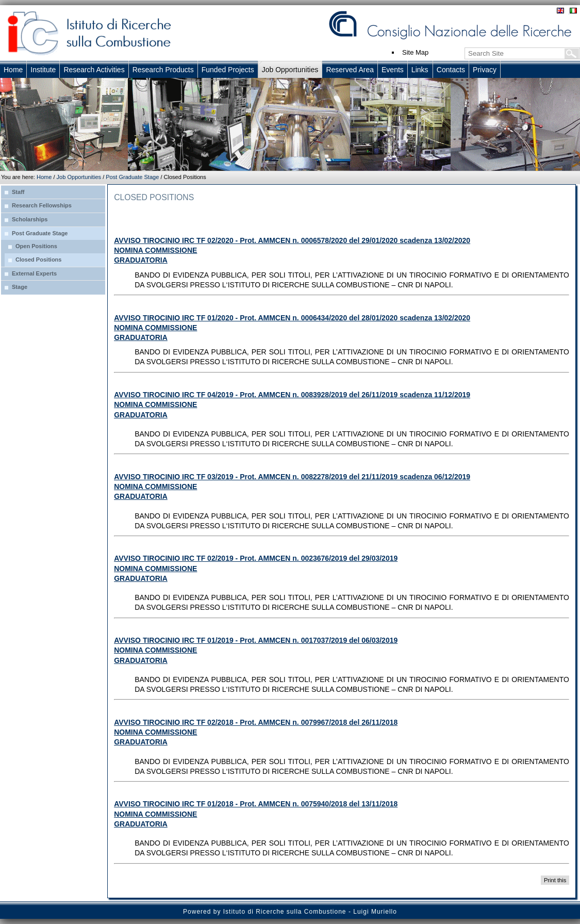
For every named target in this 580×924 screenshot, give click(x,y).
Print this (555, 880)
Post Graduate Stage (132, 177)
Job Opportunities (79, 177)
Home (44, 177)
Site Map (415, 52)
